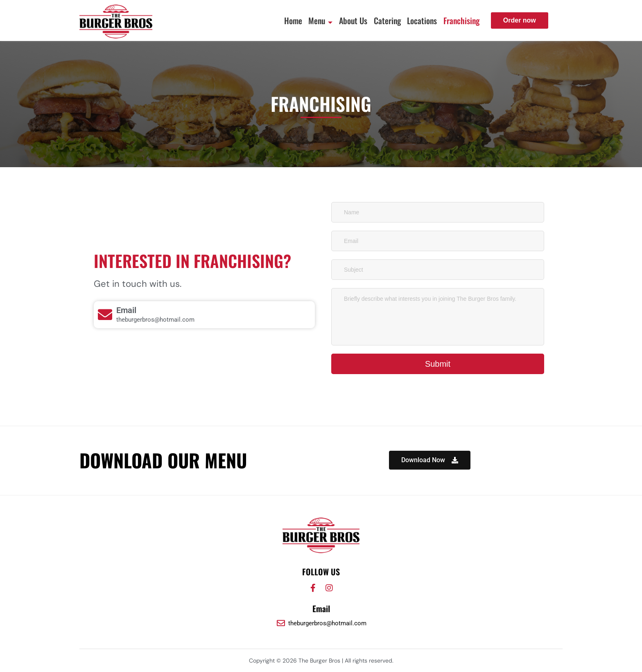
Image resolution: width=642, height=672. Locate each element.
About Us (347, 20)
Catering (383, 20)
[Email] (105, 314)
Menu (313, 20)
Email (126, 310)
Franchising (461, 20)
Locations (419, 20)
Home (283, 20)
